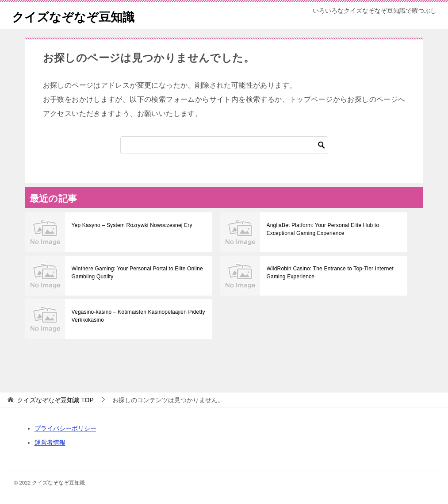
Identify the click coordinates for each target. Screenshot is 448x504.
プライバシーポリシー (65, 428)
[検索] (224, 145)
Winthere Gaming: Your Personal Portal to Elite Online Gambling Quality (135, 273)
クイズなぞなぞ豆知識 (80, 15)
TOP (55, 400)
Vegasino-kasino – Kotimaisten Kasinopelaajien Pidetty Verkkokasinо (136, 316)
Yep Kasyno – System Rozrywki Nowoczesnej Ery (130, 225)
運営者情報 (50, 442)
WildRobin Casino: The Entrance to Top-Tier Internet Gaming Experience (328, 273)
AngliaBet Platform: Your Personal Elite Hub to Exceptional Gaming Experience (321, 229)
